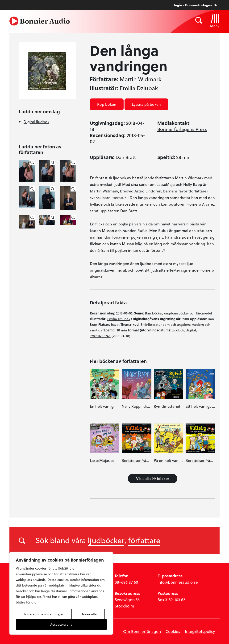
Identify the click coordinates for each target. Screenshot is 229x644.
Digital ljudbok (36, 122)
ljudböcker (106, 540)
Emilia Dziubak (139, 88)
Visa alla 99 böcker (153, 479)
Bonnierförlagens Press (182, 129)
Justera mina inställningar (44, 614)
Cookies (173, 631)
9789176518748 (100, 336)
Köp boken (107, 104)
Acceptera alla (61, 624)
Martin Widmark (140, 79)
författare (144, 540)
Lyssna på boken (146, 104)
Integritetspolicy (200, 631)
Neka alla (89, 614)
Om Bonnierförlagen (142, 631)
